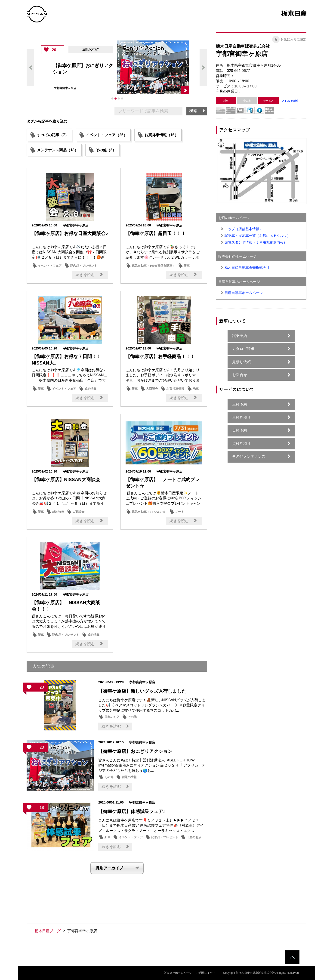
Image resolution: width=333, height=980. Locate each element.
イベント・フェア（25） (107, 135)
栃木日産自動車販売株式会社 (247, 267)
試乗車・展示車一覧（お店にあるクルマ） (257, 236)
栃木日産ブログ (48, 931)
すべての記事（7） (53, 135)
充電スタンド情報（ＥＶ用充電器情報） (256, 242)
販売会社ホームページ (178, 973)
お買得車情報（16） (161, 135)
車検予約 (240, 404)
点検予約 (240, 430)
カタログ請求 (243, 349)
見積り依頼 (241, 362)
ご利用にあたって (207, 973)
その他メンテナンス (249, 456)
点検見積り (241, 444)
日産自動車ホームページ (244, 293)
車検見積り (241, 417)
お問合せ (240, 375)
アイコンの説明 (290, 101)
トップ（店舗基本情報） (244, 229)
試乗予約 (240, 336)
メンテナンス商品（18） (58, 150)
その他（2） (106, 150)
